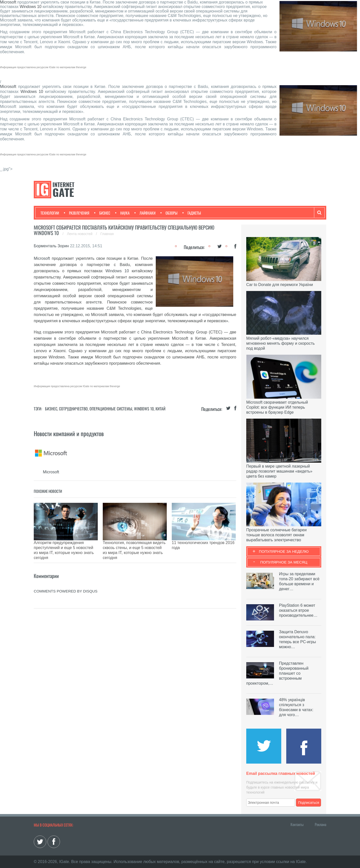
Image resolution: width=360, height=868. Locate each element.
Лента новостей (80, 234)
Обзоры (169, 213)
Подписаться (309, 803)
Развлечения (77, 213)
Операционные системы (111, 409)
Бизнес (102, 213)
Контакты (297, 824)
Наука (122, 213)
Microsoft (8, 2)
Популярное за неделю (284, 551)
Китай (160, 409)
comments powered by (66, 574)
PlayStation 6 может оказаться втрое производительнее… (298, 610)
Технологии (50, 213)
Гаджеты (192, 213)
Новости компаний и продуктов (69, 433)
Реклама (320, 824)
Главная (107, 234)
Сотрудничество (73, 409)
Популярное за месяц (284, 562)
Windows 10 (31, 7)
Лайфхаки (145, 213)
